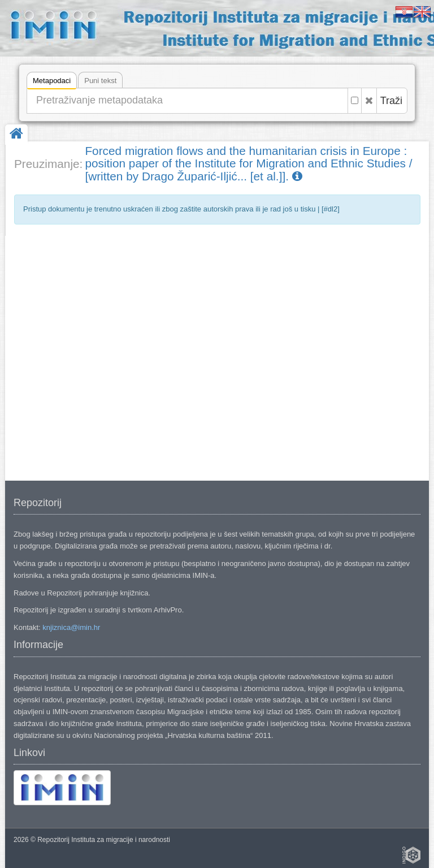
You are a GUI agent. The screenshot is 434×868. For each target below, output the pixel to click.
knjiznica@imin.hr (71, 627)
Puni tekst (100, 81)
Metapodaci (52, 82)
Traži (391, 101)
